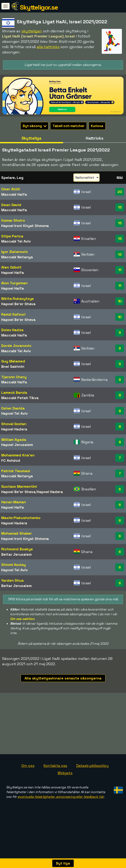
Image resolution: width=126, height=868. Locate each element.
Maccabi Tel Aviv (16, 241)
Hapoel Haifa (13, 273)
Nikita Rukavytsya (17, 299)
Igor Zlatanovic (15, 252)
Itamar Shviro (13, 220)
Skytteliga (31, 138)
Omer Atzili (11, 189)
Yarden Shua (12, 580)
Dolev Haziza (12, 330)
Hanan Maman (14, 502)
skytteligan (32, 31)
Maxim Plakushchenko (21, 518)
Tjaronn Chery (14, 377)
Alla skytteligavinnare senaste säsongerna (63, 678)
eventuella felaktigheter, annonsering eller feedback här (61, 817)
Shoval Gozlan (14, 424)
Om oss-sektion (22, 619)
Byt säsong (35, 126)
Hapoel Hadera (14, 429)
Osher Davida (13, 408)
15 (120, 207)
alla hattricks (48, 47)
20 (120, 192)
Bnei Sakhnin (13, 366)
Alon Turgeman (14, 283)
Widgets (65, 793)
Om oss (28, 786)
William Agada (14, 440)
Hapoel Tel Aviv (14, 413)
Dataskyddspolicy (92, 786)
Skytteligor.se (39, 7)
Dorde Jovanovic (16, 346)
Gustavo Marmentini (19, 486)
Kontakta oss (55, 786)
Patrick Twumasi (16, 471)
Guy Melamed (13, 361)
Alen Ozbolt (11, 267)
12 (120, 254)
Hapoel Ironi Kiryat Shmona (25, 226)
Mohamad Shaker (17, 533)
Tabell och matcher (69, 126)
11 (120, 270)
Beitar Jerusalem (16, 554)
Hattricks (95, 138)
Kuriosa (97, 126)
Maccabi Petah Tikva (20, 398)
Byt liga (63, 863)
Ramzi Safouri (13, 314)
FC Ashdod (11, 460)
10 (120, 301)
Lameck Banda (14, 392)
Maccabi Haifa (14, 194)
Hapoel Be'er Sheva (18, 304)
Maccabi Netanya (17, 257)
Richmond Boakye (17, 549)
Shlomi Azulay (13, 565)
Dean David (11, 205)
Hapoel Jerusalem (17, 445)
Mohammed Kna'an (18, 455)
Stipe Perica (12, 236)
